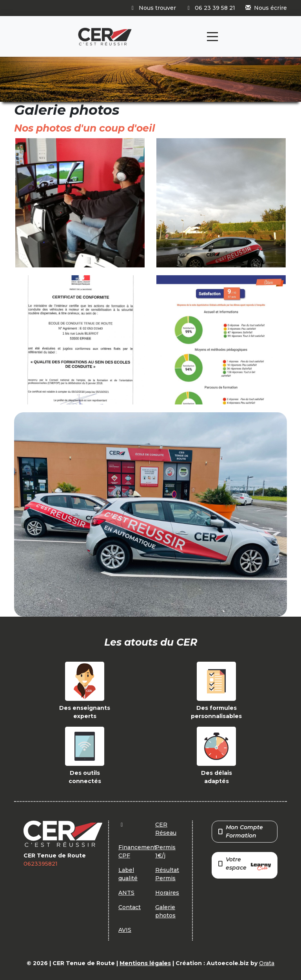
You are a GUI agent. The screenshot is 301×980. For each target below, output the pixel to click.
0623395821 (41, 864)
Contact (130, 907)
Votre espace (245, 864)
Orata (267, 963)
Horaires (167, 893)
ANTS (126, 893)
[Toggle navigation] (212, 37)
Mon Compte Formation (241, 831)
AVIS (125, 930)
